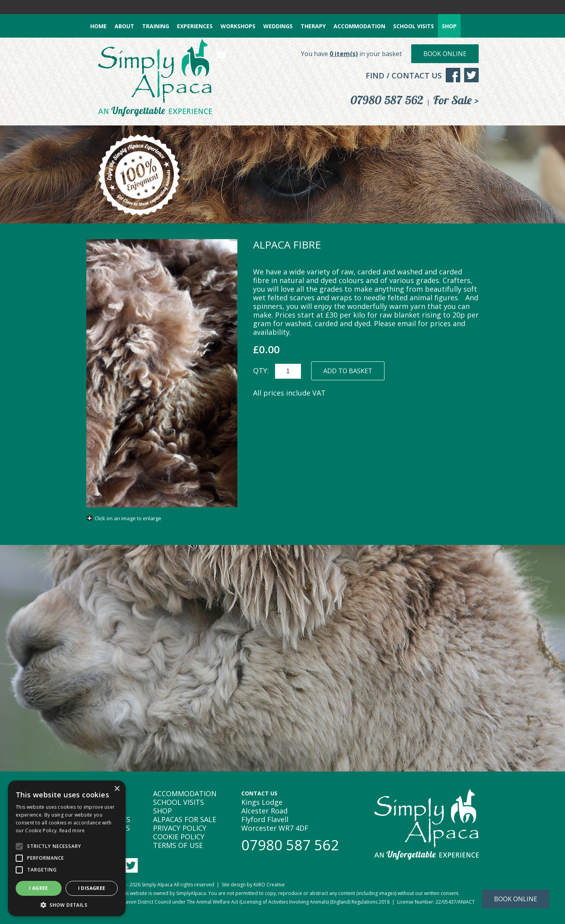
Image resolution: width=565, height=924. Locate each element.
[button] (67, 905)
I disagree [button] (92, 888)
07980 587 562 (387, 100)
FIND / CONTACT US (404, 75)
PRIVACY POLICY (180, 828)
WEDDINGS (278, 26)
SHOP (449, 26)
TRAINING (156, 26)
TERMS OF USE (178, 845)
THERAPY (313, 26)
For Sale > (456, 100)
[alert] (67, 848)
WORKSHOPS (238, 26)
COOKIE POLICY (179, 837)
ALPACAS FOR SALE (185, 819)
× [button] (117, 789)
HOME (98, 26)
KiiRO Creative (269, 885)
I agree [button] (39, 888)
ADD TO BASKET (348, 371)
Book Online (445, 54)
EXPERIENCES (195, 26)
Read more (72, 831)
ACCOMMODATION (359, 26)
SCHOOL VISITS (414, 26)
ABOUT (124, 26)
